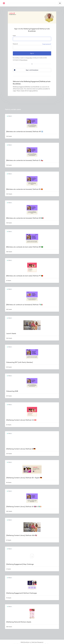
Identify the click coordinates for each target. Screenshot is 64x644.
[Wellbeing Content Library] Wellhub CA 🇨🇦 (21, 420)
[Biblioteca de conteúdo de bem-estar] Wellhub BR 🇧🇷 (25, 247)
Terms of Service (24, 60)
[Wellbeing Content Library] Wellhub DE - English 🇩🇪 (24, 478)
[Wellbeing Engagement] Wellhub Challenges (22, 593)
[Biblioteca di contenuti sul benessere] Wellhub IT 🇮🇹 (24, 305)
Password (15, 44)
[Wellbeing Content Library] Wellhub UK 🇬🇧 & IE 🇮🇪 (24, 507)
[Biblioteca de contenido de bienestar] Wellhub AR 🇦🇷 (25, 132)
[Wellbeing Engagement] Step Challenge (20, 564)
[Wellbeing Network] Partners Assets (19, 622)
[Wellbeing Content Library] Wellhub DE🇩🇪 (21, 449)
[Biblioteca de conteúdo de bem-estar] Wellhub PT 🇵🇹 (25, 276)
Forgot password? (47, 44)
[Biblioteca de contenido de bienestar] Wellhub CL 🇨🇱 (25, 160)
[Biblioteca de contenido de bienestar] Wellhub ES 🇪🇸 (24, 189)
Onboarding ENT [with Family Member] (20, 362)
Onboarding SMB (12, 391)
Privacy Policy (29, 58)
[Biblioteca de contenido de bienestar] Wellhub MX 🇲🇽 (25, 218)
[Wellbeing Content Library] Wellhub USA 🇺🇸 (22, 535)
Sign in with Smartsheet (26, 70)
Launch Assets (11, 333)
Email (14, 36)
